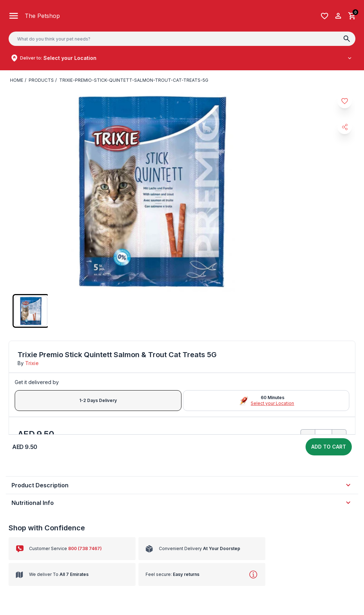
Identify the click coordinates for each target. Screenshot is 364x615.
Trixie (32, 363)
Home (17, 80)
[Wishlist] (325, 16)
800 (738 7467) (85, 548)
